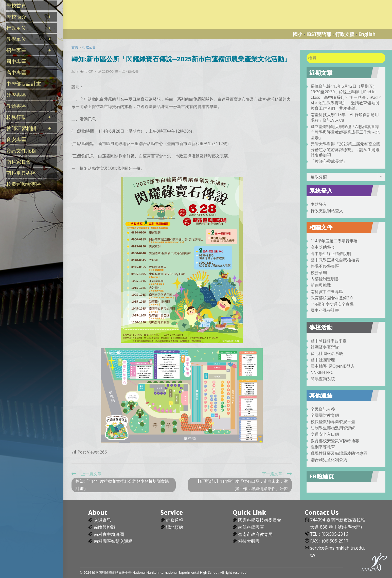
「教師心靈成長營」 (329, 161)
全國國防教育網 (325, 415)
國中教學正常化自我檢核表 (335, 260)
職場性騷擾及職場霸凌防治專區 (339, 453)
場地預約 (174, 527)
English (367, 34)
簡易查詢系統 (323, 379)
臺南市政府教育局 (255, 534)
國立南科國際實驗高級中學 (92, 3)
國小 (298, 34)
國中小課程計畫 (325, 310)
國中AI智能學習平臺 (329, 341)
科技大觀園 (249, 541)
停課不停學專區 (325, 266)
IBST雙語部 (319, 34)
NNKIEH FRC (322, 372)
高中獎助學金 (323, 247)
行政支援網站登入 (327, 211)
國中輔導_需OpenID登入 (333, 366)
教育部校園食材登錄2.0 (332, 298)
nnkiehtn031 (85, 71)
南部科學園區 (251, 527)
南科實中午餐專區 (327, 292)
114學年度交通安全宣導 (332, 304)
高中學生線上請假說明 (331, 254)
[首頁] (75, 47)
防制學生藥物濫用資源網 (333, 428)
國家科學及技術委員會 (260, 520)
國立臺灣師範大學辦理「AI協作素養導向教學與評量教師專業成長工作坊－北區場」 (345, 132)
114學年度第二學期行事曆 (334, 241)
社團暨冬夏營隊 (325, 347)
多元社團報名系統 (327, 353)
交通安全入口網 (325, 434)
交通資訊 (102, 520)
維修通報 (174, 520)
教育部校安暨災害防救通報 (335, 441)
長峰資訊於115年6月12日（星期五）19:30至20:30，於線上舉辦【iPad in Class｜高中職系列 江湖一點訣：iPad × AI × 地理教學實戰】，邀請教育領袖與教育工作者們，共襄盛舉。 (346, 97)
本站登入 (319, 204)
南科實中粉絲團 (109, 534)
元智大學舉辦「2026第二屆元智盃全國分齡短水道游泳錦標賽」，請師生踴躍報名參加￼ (346, 150)
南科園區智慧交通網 (113, 541)
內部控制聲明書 (325, 279)
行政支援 (345, 34)
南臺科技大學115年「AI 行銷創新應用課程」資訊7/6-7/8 (345, 117)
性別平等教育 (323, 447)
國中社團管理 (323, 360)
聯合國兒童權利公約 (329, 460)
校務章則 (319, 273)
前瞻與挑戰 (321, 285)
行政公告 (132, 71)
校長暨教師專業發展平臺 (333, 422)
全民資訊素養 (323, 409)
